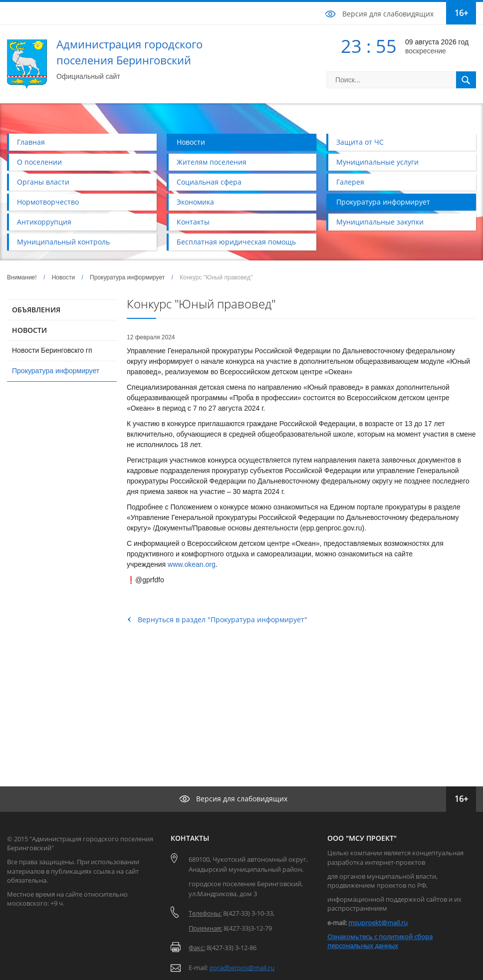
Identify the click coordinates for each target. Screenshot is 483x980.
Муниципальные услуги (377, 162)
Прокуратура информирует (383, 202)
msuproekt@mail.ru (378, 923)
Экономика (195, 202)
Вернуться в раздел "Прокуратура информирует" (223, 619)
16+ (461, 13)
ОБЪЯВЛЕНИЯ (36, 310)
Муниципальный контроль (63, 242)
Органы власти (43, 182)
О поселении (39, 162)
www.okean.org (192, 564)
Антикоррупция (44, 222)
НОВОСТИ (29, 330)
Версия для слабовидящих (388, 14)
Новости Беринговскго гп (52, 350)
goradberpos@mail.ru (242, 968)
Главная (31, 142)
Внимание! (22, 277)
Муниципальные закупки (380, 222)
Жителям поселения (212, 162)
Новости (191, 142)
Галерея (350, 182)
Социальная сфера (209, 182)
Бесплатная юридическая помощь (236, 242)
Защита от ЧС (360, 142)
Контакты (193, 222)
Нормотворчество (48, 202)
